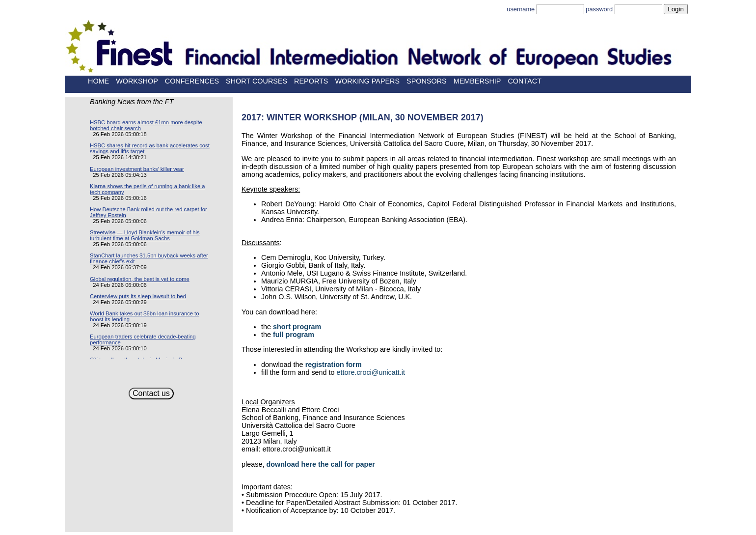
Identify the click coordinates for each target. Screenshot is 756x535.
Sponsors (427, 81)
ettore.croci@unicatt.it (371, 372)
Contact (524, 81)
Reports (311, 81)
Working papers (367, 81)
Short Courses (256, 81)
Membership (477, 81)
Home (98, 81)
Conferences (192, 81)
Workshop (137, 81)
